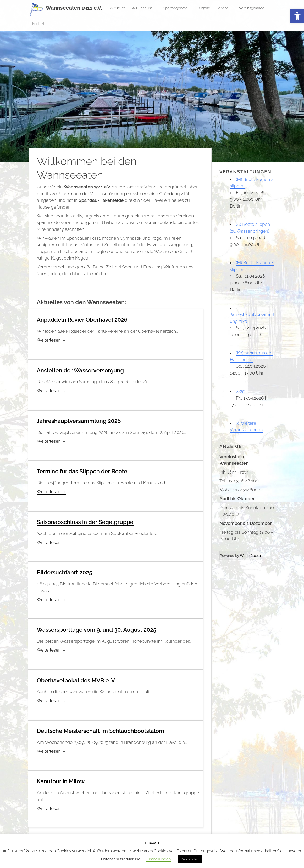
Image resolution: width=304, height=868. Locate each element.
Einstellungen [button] (159, 859)
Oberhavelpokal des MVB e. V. (77, 680)
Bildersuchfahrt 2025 (65, 572)
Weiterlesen (52, 340)
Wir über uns (144, 8)
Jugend (204, 8)
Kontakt (40, 24)
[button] (297, 16)
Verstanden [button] (190, 859)
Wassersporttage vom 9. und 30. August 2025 (98, 629)
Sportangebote (177, 8)
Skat (240, 391)
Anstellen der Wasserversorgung (82, 370)
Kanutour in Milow (61, 780)
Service (225, 8)
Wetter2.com (250, 556)
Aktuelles (118, 8)
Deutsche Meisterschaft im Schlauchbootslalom (102, 730)
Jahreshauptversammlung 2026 (80, 421)
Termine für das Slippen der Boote (83, 471)
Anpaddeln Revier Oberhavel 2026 (83, 320)
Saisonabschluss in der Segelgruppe (86, 521)
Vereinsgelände (254, 8)
